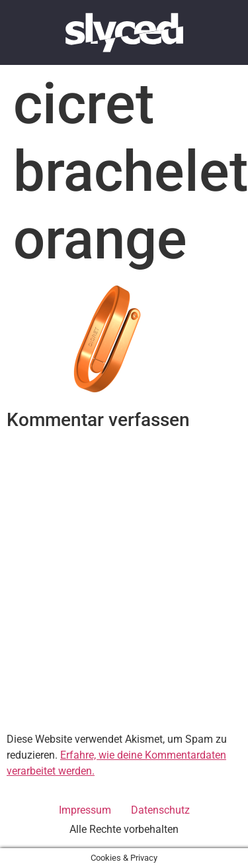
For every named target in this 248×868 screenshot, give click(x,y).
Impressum (85, 810)
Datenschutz (160, 810)
